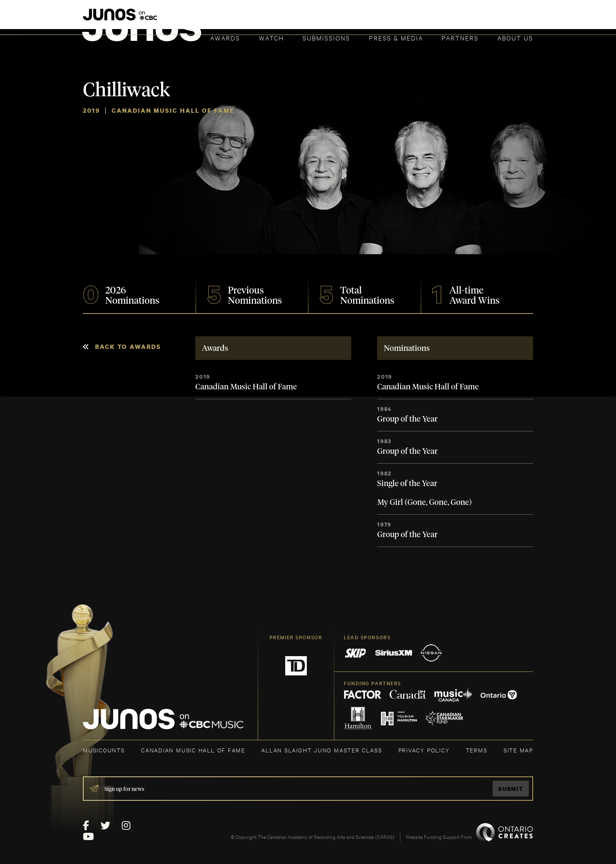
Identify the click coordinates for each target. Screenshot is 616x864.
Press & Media (396, 38)
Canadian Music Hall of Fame (246, 387)
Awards (225, 38)
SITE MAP (518, 750)
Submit (511, 789)
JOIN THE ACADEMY (424, 18)
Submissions (326, 38)
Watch (271, 38)
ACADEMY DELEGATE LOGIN (496, 18)
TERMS (477, 750)
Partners (460, 38)
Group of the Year (407, 419)
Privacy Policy (424, 750)
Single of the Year (407, 484)
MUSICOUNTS (104, 750)
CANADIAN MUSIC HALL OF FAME (193, 750)
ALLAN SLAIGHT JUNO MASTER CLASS (322, 750)
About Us (515, 38)
